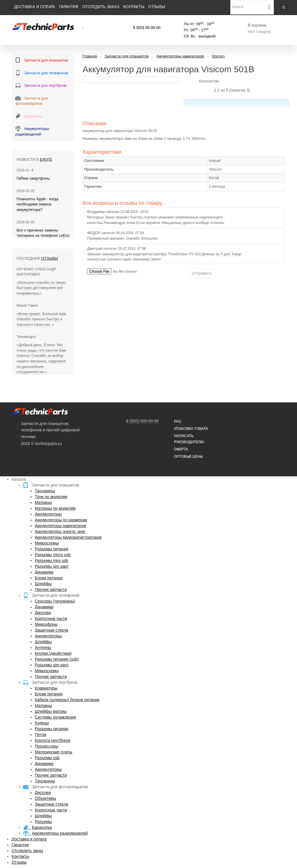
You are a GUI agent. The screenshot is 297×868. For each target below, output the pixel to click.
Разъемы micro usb (53, 555)
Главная (90, 56)
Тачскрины (45, 491)
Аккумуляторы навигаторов (60, 526)
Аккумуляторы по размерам (61, 520)
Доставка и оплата (35, 7)
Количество (209, 81)
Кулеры (42, 723)
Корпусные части (51, 619)
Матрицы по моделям (55, 508)
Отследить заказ (101, 7)
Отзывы (157, 7)
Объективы (45, 798)
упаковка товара (191, 429)
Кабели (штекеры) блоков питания (67, 700)
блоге (46, 159)
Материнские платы (54, 752)
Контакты (134, 7)
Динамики (44, 572)
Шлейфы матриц (51, 711)
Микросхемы (47, 543)
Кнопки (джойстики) (53, 653)
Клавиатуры (46, 688)
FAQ (178, 422)
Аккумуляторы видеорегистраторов (68, 537)
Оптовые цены (188, 457)
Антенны (43, 648)
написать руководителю (189, 439)
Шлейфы (43, 584)
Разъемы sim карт (52, 566)
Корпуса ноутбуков (52, 740)
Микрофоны (46, 624)
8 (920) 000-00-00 (142, 421)
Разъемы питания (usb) (57, 659)
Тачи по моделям (51, 497)
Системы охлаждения (55, 717)
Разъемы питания (51, 549)
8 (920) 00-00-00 (147, 28)
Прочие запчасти (51, 589)
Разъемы (43, 822)
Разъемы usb (47, 758)
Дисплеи (43, 613)
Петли (40, 735)
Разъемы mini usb (51, 560)
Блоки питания (49, 578)
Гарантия (69, 7)
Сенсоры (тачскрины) (55, 601)
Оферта (181, 450)
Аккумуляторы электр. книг (60, 531)
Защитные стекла (51, 630)
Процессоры (47, 746)
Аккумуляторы (48, 514)
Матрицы (43, 502)
